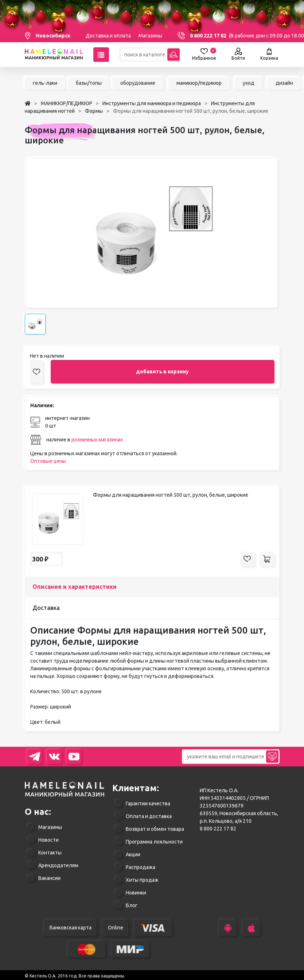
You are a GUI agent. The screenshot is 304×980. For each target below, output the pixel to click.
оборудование (138, 83)
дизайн (284, 83)
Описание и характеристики (75, 587)
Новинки (136, 893)
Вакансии (49, 878)
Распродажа (141, 867)
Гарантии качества (148, 804)
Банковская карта (71, 928)
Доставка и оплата (108, 36)
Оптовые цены (48, 461)
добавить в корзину (162, 372)
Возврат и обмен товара (155, 829)
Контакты (50, 853)
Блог (132, 905)
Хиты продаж (142, 880)
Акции (133, 854)
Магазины (150, 36)
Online (116, 928)
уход (249, 83)
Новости (48, 840)
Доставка (46, 608)
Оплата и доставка (149, 816)
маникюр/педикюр (199, 83)
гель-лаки (45, 83)
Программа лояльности (154, 842)
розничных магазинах (97, 440)
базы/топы (89, 83)
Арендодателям (58, 865)
